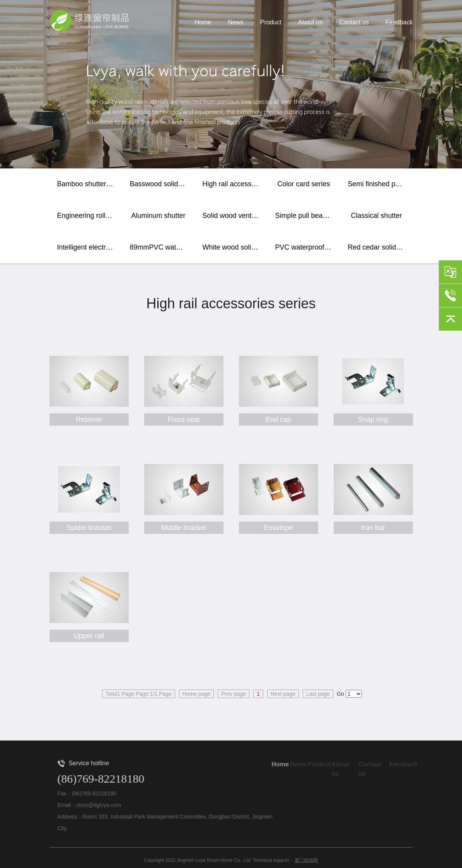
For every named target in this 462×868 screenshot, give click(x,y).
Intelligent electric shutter (88, 247)
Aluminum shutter (158, 216)
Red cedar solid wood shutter (378, 247)
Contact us (354, 23)
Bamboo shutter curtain (88, 184)
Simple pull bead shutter (306, 216)
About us (310, 23)
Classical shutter (376, 216)
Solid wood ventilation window (233, 216)
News (235, 23)
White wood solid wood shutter (233, 247)
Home (203, 23)
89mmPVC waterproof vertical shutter (160, 247)
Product (271, 23)
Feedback (399, 23)
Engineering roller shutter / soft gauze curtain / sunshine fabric (88, 216)
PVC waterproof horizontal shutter (306, 247)
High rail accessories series (233, 184)
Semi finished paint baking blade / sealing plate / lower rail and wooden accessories (378, 184)
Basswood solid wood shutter (160, 184)
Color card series (303, 184)
